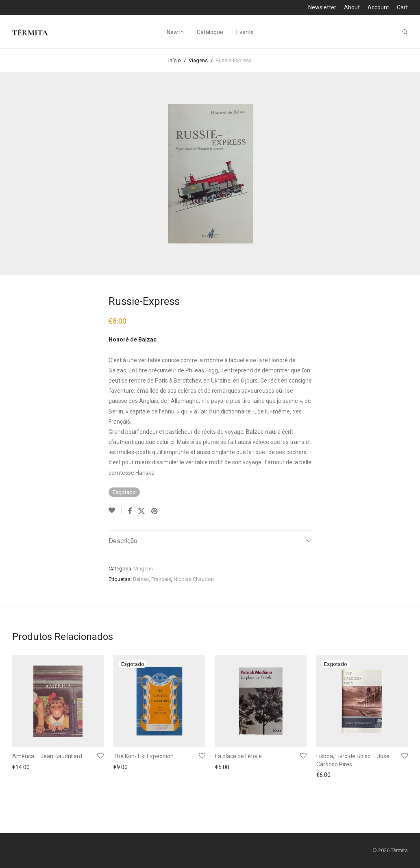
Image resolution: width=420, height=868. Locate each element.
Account (378, 7)
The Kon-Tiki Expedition (144, 756)
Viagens (198, 60)
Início (175, 60)
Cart (402, 7)
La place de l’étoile (238, 756)
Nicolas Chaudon (194, 579)
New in (175, 33)
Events (245, 33)
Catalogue (210, 33)
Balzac (141, 579)
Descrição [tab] (123, 541)
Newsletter (322, 7)
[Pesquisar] (405, 32)
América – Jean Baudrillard (47, 756)
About (352, 7)
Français (161, 579)
